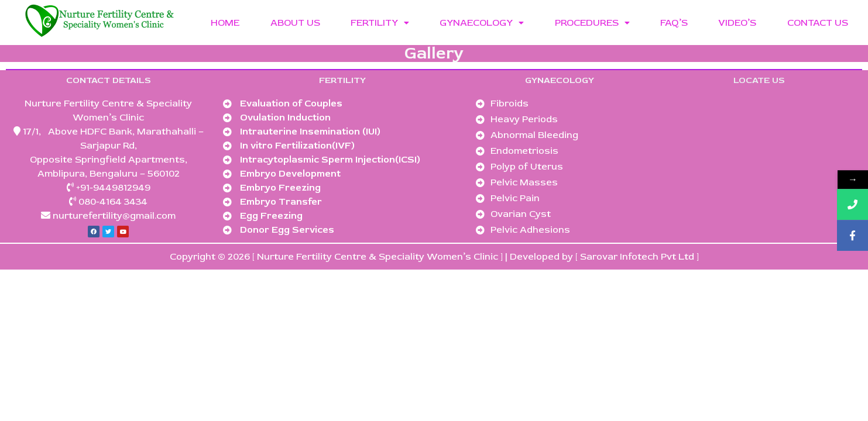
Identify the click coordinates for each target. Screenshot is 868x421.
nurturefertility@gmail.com (113, 216)
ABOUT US (295, 23)
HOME (225, 23)
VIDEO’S (737, 23)
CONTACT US (818, 23)
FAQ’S (674, 23)
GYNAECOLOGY (482, 23)
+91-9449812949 (113, 188)
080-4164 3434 (113, 202)
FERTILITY (380, 23)
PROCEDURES (592, 23)
